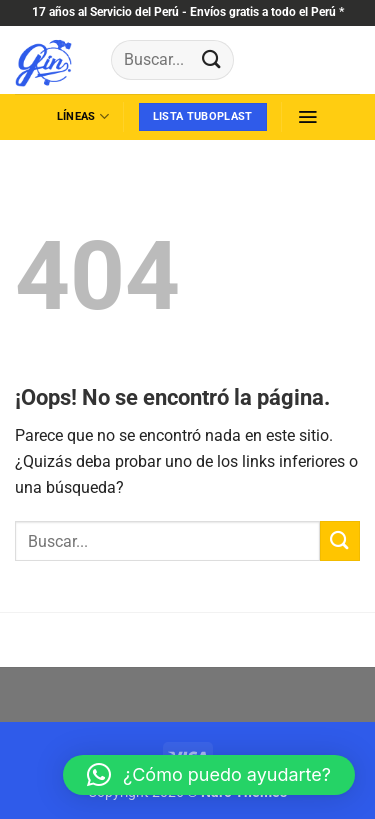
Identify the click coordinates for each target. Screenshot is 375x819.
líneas (83, 116)
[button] (307, 117)
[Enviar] (211, 59)
